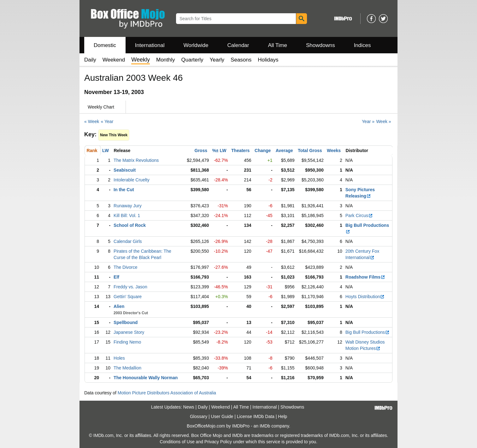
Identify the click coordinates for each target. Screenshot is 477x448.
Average (284, 150)
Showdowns (321, 45)
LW (106, 150)
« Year (107, 121)
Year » (368, 121)
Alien (119, 306)
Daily (90, 60)
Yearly (217, 60)
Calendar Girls (128, 241)
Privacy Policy (218, 442)
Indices (362, 45)
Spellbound (126, 322)
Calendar (238, 45)
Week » (383, 121)
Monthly (166, 60)
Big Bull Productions (368, 332)
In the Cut (124, 190)
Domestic (105, 45)
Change (263, 150)
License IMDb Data (256, 416)
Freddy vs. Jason (130, 287)
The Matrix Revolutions (136, 160)
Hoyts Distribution (365, 297)
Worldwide (196, 45)
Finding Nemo (127, 342)
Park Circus (359, 215)
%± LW (219, 150)
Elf (116, 277)
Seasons (241, 60)
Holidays (268, 60)
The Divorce (125, 267)
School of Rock (130, 225)
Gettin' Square (128, 297)
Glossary (199, 416)
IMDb (265, 426)
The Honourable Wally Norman (146, 378)
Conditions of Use (177, 442)
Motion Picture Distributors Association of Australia (167, 393)
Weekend (114, 60)
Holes (119, 358)
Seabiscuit (125, 170)
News (189, 407)
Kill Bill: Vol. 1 (127, 215)
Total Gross (310, 150)
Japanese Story (129, 332)
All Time (278, 45)
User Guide (222, 416)
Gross (201, 150)
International (150, 45)
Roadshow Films (365, 277)
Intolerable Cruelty (132, 180)
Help (283, 416)
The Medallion (127, 368)
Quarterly (192, 60)
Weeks (334, 150)
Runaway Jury (128, 206)
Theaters (240, 150)
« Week (92, 121)
